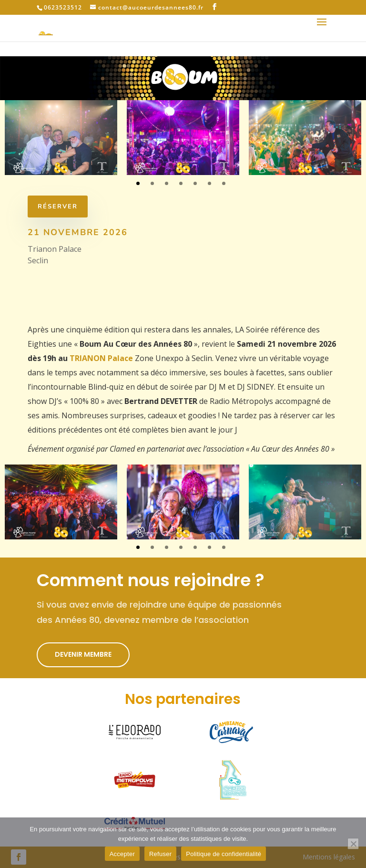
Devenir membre (83, 654)
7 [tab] (224, 183)
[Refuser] (353, 844)
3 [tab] (167, 183)
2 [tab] (152, 183)
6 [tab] (209, 183)
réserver (53, 207)
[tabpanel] (61, 138)
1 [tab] (138, 183)
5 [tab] (195, 183)
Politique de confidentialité (224, 854)
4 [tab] (181, 183)
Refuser (160, 854)
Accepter (122, 854)
